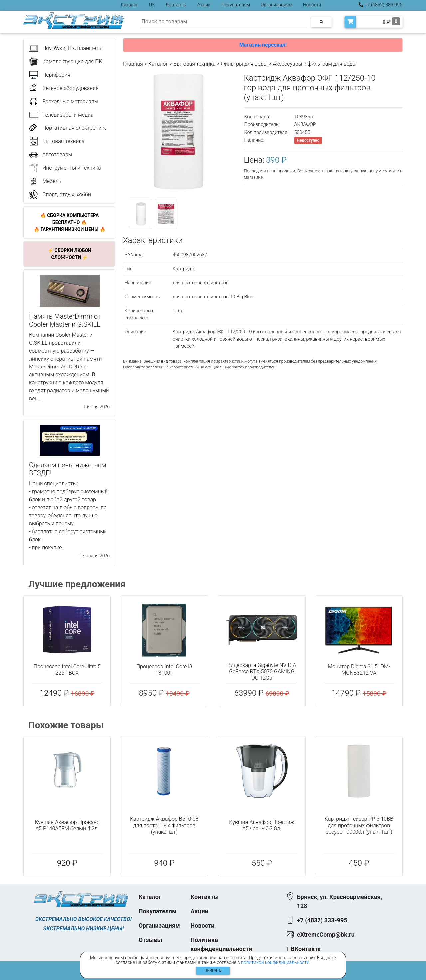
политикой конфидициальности (275, 962)
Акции (204, 5)
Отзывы (151, 940)
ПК (152, 5)
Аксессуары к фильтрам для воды (315, 64)
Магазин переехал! (263, 45)
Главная (133, 64)
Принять (213, 971)
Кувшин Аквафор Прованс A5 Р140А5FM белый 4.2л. (67, 825)
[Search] (223, 22)
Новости (312, 5)
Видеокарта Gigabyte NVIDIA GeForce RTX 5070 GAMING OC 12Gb (262, 672)
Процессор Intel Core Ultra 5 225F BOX (67, 670)
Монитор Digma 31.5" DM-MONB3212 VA (359, 670)
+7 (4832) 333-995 (381, 5)
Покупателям (236, 5)
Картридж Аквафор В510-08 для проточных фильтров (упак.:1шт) (164, 825)
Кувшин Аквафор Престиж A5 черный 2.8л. (262, 825)
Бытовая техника (194, 64)
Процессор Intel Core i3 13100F (164, 670)
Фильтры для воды (244, 64)
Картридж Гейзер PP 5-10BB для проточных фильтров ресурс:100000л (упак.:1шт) (359, 825)
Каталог (130, 5)
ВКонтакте (306, 949)
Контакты (176, 5)
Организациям (276, 5)
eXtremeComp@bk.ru (326, 935)
